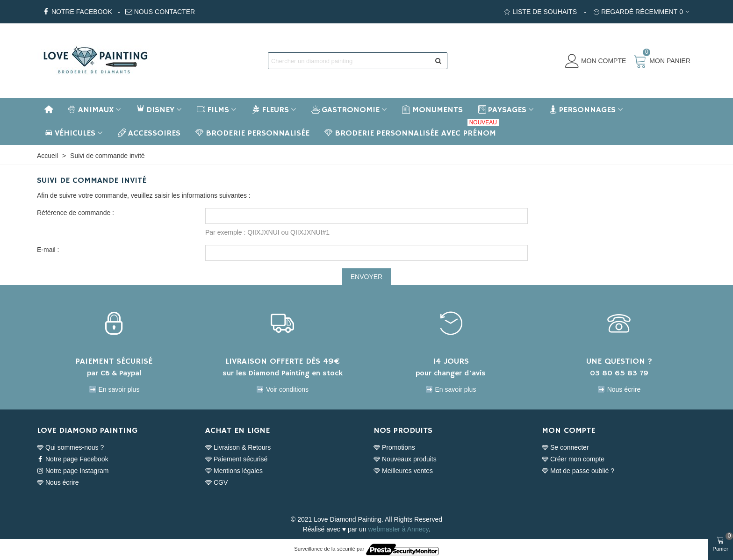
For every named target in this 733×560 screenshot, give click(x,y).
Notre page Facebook (73, 459)
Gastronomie (345, 110)
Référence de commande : (75, 213)
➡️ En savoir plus (114, 389)
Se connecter (565, 448)
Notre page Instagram (73, 471)
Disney (155, 110)
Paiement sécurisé (236, 459)
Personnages (582, 110)
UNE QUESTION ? (619, 361)
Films (213, 110)
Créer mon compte (573, 459)
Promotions (394, 448)
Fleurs (270, 110)
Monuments (432, 110)
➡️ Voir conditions (282, 389)
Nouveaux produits (405, 459)
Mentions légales (234, 471)
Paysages (502, 110)
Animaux (91, 110)
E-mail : (48, 250)
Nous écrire (58, 483)
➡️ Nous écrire (619, 389)
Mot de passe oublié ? (578, 471)
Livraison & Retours (238, 448)
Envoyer (366, 277)
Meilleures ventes (403, 471)
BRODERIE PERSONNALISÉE (252, 133)
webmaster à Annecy (399, 529)
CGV (216, 483)
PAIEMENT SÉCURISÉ (114, 361)
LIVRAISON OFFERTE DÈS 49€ (283, 361)
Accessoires (149, 133)
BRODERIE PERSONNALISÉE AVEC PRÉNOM (412, 130)
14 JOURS (451, 361)
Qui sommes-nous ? (70, 448)
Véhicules (70, 133)
